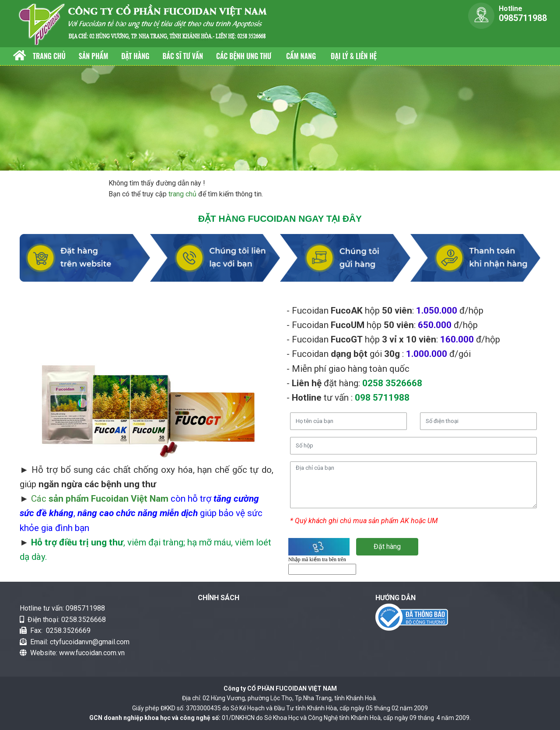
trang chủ (182, 194)
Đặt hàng (135, 56)
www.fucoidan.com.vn (92, 653)
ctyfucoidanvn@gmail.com (90, 642)
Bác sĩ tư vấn (183, 56)
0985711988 (85, 608)
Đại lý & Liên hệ (354, 56)
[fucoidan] (144, 23)
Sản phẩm (94, 56)
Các (100, 499)
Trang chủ (49, 56)
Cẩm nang (302, 56)
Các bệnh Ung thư (245, 56)
